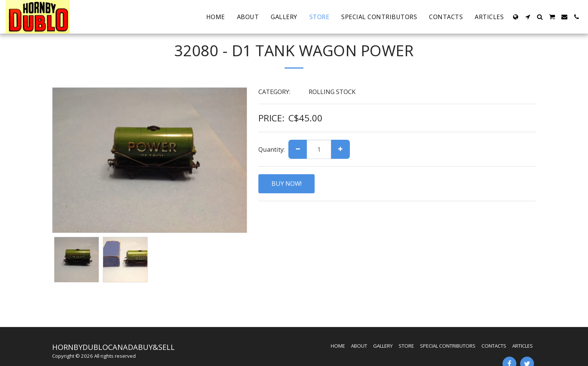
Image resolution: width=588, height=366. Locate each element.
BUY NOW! (286, 183)
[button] (528, 17)
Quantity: (271, 149)
